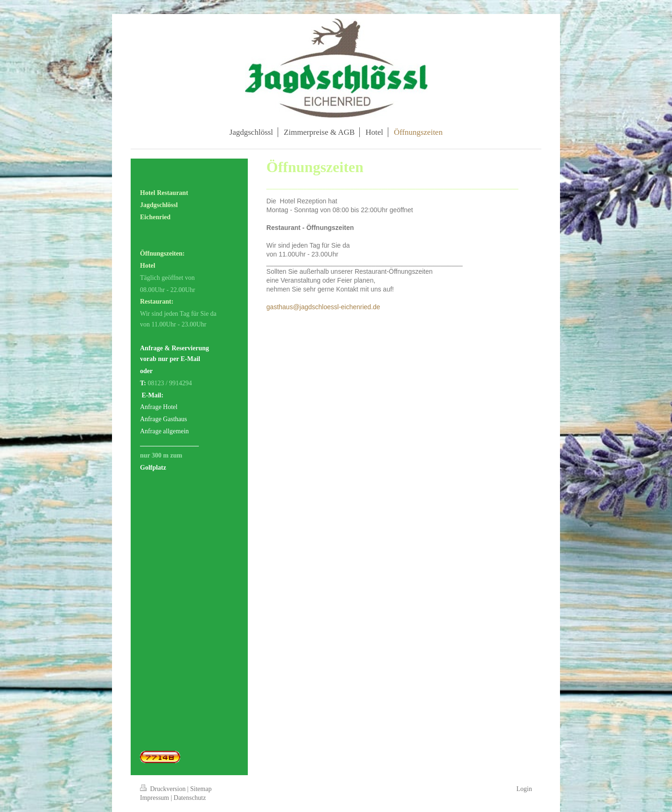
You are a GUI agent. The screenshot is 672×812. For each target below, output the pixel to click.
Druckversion (164, 789)
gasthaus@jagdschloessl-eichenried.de (323, 307)
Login (524, 789)
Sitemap (201, 789)
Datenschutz (190, 798)
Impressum (154, 798)
